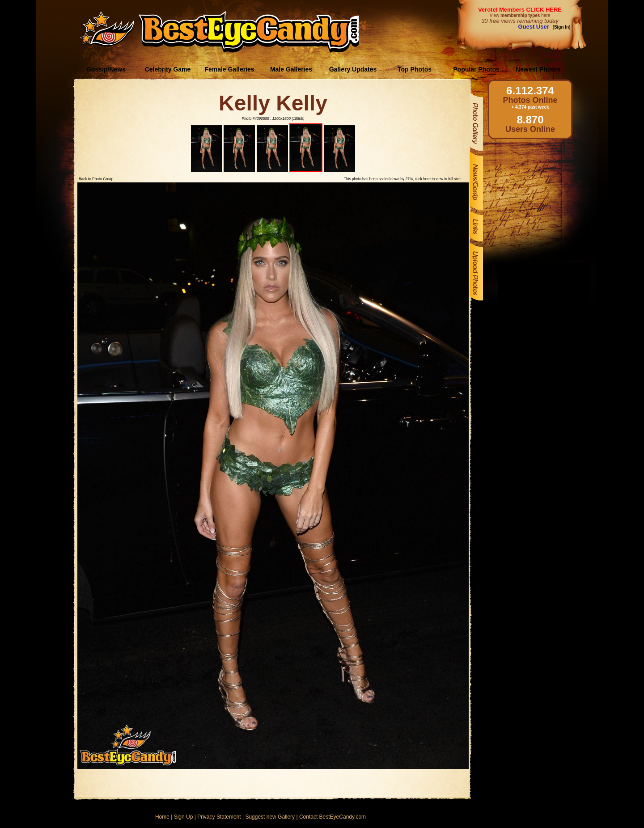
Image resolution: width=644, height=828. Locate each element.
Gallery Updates (353, 69)
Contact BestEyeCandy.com (333, 817)
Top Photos (415, 69)
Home (162, 817)
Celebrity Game (168, 69)
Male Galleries (291, 69)
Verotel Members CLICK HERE (520, 10)
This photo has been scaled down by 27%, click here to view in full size (402, 179)
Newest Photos (538, 69)
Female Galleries (229, 69)
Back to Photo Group (96, 179)
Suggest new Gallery (270, 817)
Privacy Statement (219, 817)
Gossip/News (106, 69)
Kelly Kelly (273, 103)
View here (520, 15)
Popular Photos (476, 69)
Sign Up (184, 817)
